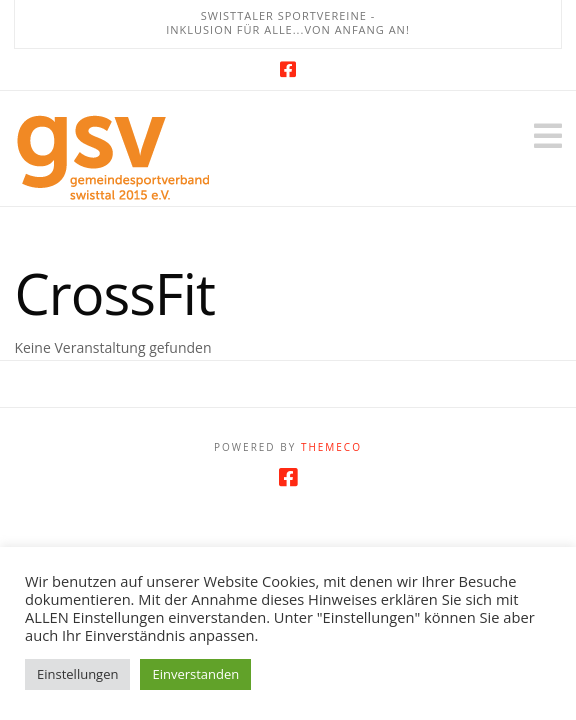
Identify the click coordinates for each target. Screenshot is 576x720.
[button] (548, 136)
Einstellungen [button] (77, 674)
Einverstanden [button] (195, 674)
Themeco (331, 447)
